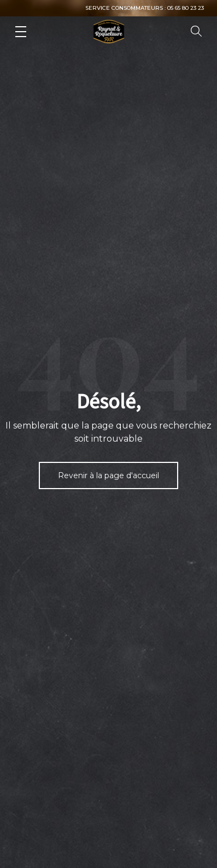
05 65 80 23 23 (186, 8)
